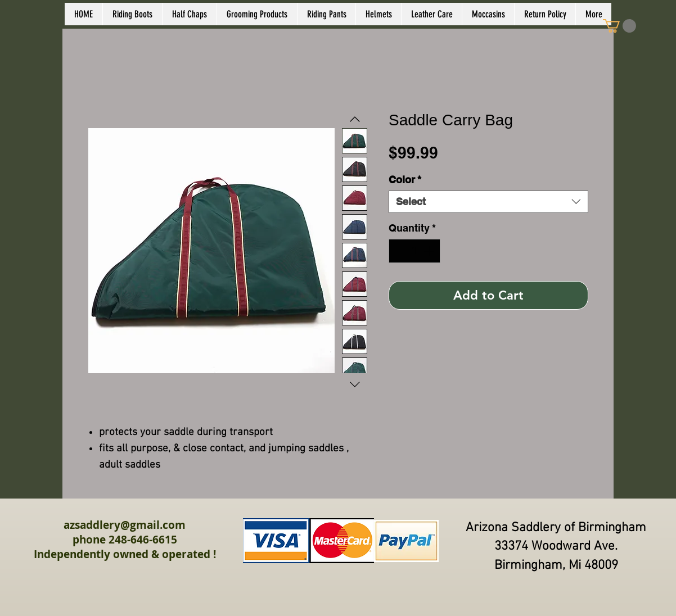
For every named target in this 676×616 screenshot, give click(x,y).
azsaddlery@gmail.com (125, 525)
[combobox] (488, 202)
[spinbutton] (414, 251)
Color (405, 180)
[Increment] (430, 251)
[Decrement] (399, 251)
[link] (619, 26)
